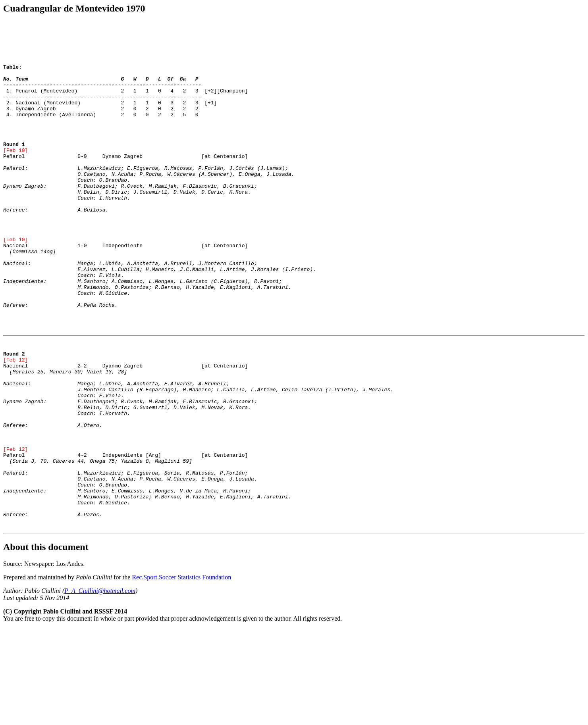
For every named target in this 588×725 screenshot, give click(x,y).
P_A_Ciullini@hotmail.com (100, 687)
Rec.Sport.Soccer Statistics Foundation (181, 674)
